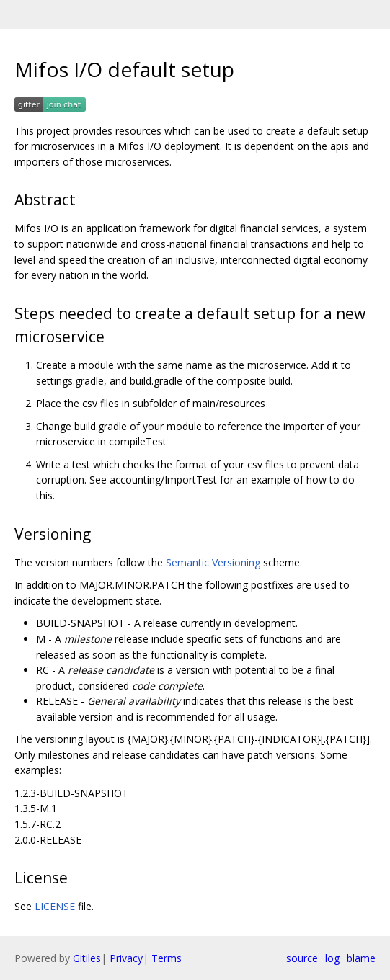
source (302, 958)
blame (361, 958)
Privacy (126, 958)
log (332, 958)
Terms (167, 958)
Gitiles (87, 958)
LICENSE (55, 906)
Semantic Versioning (213, 562)
